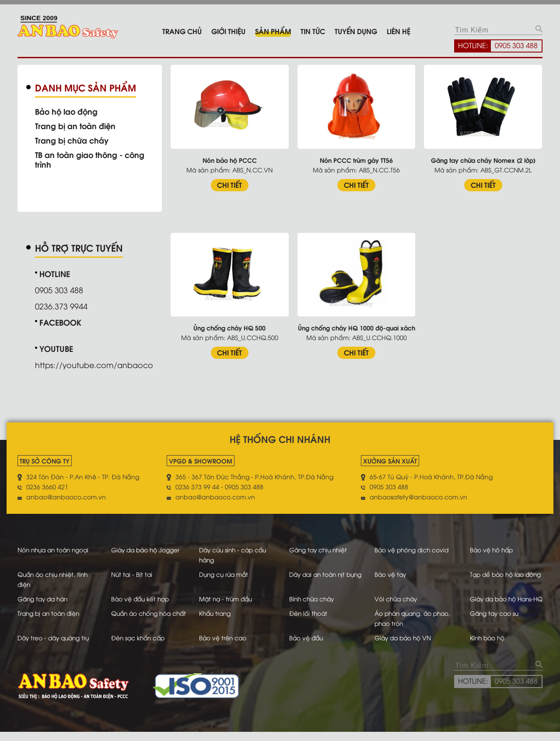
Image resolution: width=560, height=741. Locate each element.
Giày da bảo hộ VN (404, 647)
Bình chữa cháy (311, 598)
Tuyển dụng (356, 31)
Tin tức (313, 31)
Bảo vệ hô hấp (490, 549)
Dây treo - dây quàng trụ (55, 647)
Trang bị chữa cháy (72, 140)
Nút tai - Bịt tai (130, 574)
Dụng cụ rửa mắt (226, 574)
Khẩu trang (217, 623)
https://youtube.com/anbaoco (95, 364)
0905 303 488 (516, 45)
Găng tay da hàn (44, 598)
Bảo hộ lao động (67, 111)
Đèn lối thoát (306, 623)
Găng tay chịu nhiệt (317, 549)
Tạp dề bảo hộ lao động (505, 574)
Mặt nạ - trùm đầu (228, 598)
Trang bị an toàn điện (76, 126)
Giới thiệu (228, 31)
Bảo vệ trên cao (224, 647)
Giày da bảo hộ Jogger (144, 549)
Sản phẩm (273, 31)
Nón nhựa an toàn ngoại (55, 549)
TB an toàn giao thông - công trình (91, 159)
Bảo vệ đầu (304, 647)
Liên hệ (399, 31)
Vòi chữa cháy (397, 598)
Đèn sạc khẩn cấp (137, 647)
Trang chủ (182, 31)
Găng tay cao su (493, 623)
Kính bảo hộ (486, 647)
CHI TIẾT (231, 184)
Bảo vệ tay (391, 574)
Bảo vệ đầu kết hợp (139, 598)
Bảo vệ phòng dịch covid (413, 549)
